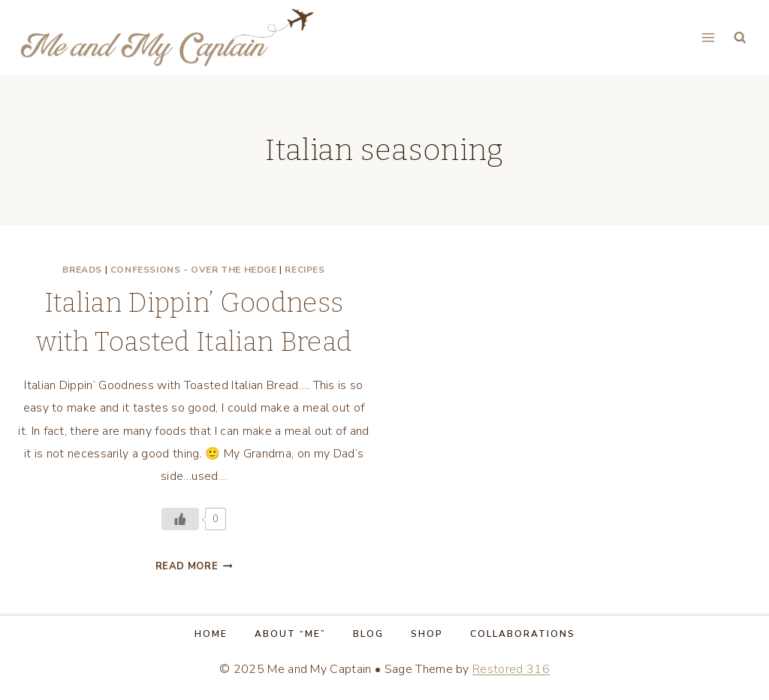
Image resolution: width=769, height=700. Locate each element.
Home (211, 634)
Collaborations (523, 634)
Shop (427, 634)
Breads (82, 270)
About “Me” (290, 634)
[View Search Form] (740, 38)
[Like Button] (180, 519)
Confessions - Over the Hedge (194, 270)
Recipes (305, 270)
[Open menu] (708, 37)
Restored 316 (511, 669)
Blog (368, 634)
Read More (194, 566)
